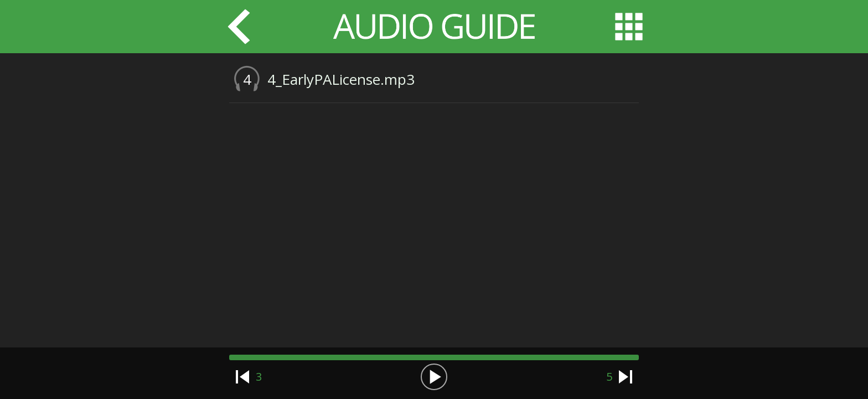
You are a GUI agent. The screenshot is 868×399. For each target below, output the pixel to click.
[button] (434, 377)
